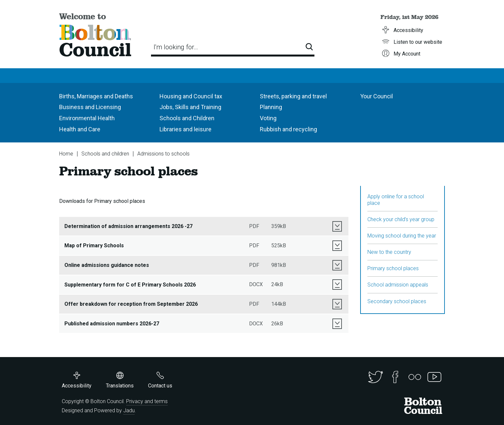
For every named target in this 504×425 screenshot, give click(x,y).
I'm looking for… (176, 47)
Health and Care (80, 129)
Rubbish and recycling (288, 129)
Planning (271, 107)
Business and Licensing (90, 107)
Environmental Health (87, 118)
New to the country (389, 252)
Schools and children (105, 154)
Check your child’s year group (401, 219)
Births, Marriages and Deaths (96, 96)
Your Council (377, 96)
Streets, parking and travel (293, 96)
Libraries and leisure (185, 129)
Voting (268, 118)
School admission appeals (398, 285)
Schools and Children (187, 118)
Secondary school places (397, 301)
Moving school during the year (402, 236)
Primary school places (393, 268)
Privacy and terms (147, 401)
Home (66, 154)
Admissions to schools (163, 154)
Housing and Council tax (191, 96)
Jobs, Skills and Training (190, 107)
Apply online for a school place (396, 200)
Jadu (129, 410)
